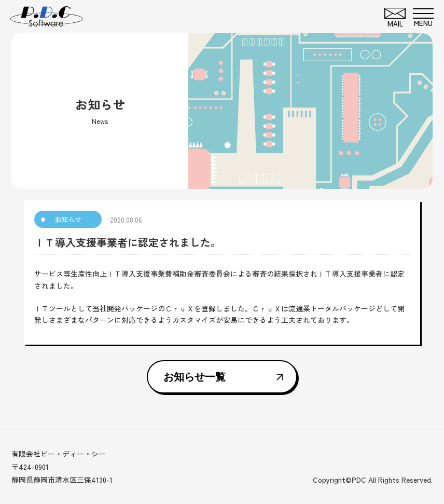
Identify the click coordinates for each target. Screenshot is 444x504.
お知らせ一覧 (195, 377)
